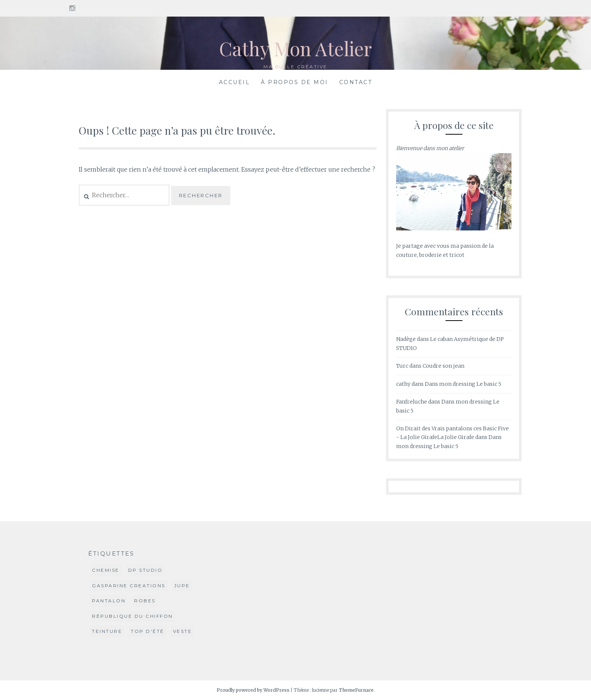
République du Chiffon (132, 616)
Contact (356, 82)
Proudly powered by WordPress (253, 690)
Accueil (235, 82)
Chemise (106, 570)
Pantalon (109, 601)
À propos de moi (295, 82)
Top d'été (148, 631)
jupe (182, 586)
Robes (145, 601)
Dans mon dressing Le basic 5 (463, 384)
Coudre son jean (443, 366)
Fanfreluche (412, 402)
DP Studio (145, 570)
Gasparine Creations (129, 586)
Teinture (107, 631)
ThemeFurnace (356, 690)
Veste (183, 631)
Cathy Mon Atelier (295, 48)
